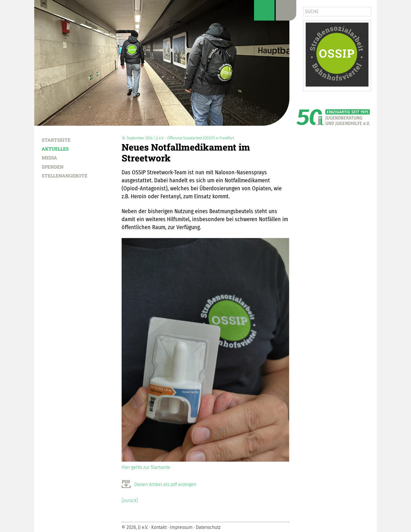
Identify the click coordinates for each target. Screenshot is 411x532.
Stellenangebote (65, 175)
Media (49, 157)
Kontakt (159, 527)
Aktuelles (55, 149)
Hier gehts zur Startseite (146, 467)
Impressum (181, 527)
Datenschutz (208, 527)
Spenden (53, 167)
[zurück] (130, 500)
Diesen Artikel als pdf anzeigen (165, 484)
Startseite (56, 140)
